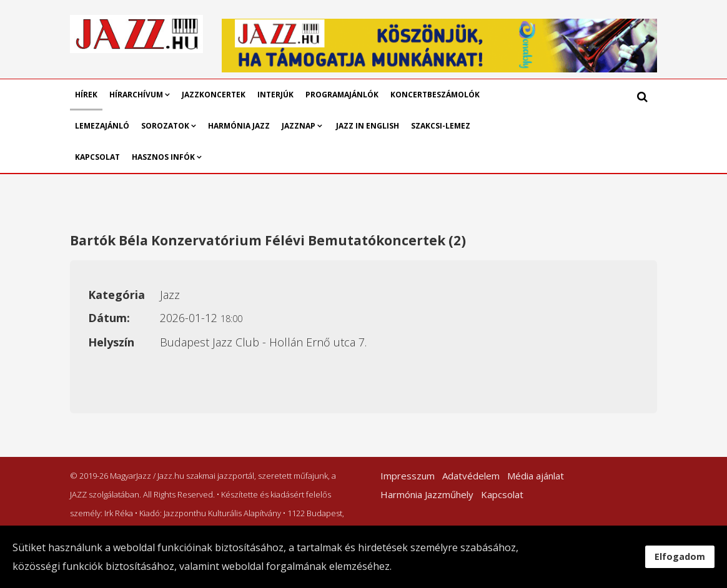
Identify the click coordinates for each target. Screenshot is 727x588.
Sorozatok (165, 126)
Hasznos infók (163, 157)
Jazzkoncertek (214, 95)
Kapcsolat (97, 157)
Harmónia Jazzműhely (427, 494)
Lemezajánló (102, 126)
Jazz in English (368, 126)
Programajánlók (342, 95)
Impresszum (408, 476)
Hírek (86, 95)
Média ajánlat (536, 476)
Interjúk (275, 95)
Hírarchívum (137, 95)
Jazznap (299, 126)
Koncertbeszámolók (435, 95)
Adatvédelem (471, 476)
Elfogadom (680, 556)
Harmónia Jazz (239, 126)
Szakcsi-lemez (441, 126)
